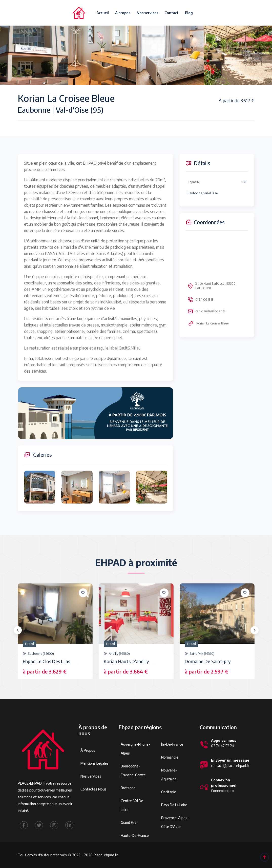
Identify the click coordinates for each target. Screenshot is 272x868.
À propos (123, 13)
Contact (172, 13)
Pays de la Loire (174, 805)
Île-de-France (172, 744)
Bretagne (128, 788)
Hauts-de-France (135, 835)
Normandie (170, 757)
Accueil (103, 13)
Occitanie (169, 792)
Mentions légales (95, 763)
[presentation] (18, 630)
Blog (189, 13)
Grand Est (128, 823)
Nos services (147, 13)
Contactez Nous (93, 789)
